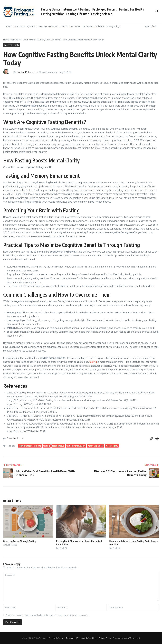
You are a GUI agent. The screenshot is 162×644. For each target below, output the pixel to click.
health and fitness (96, 446)
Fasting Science (102, 14)
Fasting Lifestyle (78, 14)
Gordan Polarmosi (26, 72)
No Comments (49, 72)
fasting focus (58, 446)
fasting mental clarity (76, 446)
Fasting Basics (51, 9)
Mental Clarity (37, 40)
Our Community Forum (25, 26)
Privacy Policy (113, 26)
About (9, 26)
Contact (63, 26)
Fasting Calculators (48, 26)
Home (6, 40)
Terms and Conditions (93, 26)
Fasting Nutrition (53, 14)
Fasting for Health (132, 9)
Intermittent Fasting (76, 9)
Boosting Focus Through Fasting (20, 541)
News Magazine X (132, 638)
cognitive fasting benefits (30, 446)
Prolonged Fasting (105, 9)
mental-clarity (112, 446)
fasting (93, 362)
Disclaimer (75, 26)
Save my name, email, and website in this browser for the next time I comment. (48, 615)
